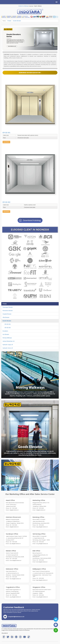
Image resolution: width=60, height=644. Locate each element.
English (36, 6)
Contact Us (21, 6)
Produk (9, 21)
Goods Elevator (17, 21)
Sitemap (26, 6)
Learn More (6, 142)
